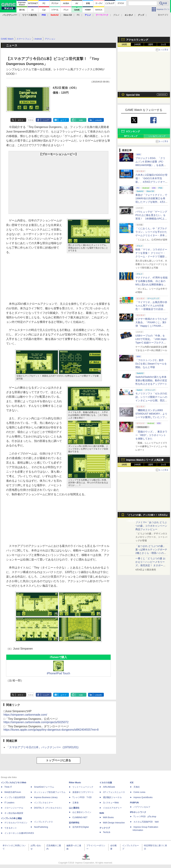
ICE (132, 783)
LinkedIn (98, 120)
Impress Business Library (46, 797)
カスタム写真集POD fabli (146, 822)
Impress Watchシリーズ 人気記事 (145, 460)
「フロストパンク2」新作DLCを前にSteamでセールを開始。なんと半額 (151, 364)
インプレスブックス (43, 822)
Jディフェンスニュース (114, 792)
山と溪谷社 (74, 808)
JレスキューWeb (111, 803)
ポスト (21, 120)
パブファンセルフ (142, 807)
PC (78, 15)
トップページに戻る (58, 760)
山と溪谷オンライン (82, 812)
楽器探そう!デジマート (83, 792)
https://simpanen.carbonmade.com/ (25, 715)
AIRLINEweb (109, 787)
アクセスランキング (137, 40)
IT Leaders (9, 803)
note (81, 120)
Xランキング (133, 131)
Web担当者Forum (13, 792)
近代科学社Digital (81, 827)
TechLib (107, 832)
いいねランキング (157, 136)
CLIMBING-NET (80, 817)
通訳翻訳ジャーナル (112, 797)
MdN (102, 813)
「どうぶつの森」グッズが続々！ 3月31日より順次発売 (147, 516)
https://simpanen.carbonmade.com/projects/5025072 (36, 722)
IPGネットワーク (138, 812)
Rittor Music (75, 783)
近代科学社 (74, 823)
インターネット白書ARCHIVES (19, 833)
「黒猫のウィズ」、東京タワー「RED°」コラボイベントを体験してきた (151, 435)
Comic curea (139, 792)
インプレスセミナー (43, 803)
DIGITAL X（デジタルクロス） (48, 808)
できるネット (11, 828)
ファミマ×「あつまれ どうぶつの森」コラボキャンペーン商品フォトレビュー (151, 526)
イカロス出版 (106, 783)
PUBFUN (134, 803)
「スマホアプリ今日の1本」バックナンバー (42, 747)
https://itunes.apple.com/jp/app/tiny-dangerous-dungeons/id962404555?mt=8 (51, 730)
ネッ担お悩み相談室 (14, 813)
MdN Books (108, 817)
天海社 (137, 787)
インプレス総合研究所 (15, 797)
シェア (46, 120)
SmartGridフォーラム (44, 787)
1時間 (124, 44)
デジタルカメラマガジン (16, 823)
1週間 (150, 44)
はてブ (63, 120)
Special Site (133, 95)
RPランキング (131, 136)
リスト (31, 120)
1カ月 (164, 44)
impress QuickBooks (143, 797)
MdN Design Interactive (114, 823)
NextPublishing (41, 827)
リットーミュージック (83, 787)
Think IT (8, 787)
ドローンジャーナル (14, 808)
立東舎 (76, 803)
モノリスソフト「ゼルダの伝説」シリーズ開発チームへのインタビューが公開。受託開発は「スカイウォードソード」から (151, 400)
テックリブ (105, 828)
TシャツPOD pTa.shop (145, 817)
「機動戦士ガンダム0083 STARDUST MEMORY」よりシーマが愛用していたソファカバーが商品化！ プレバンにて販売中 (151, 417)
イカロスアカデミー (112, 808)
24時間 (137, 44)
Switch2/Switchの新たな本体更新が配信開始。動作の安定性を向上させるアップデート (151, 380)
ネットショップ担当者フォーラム (50, 792)
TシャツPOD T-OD (82, 797)
